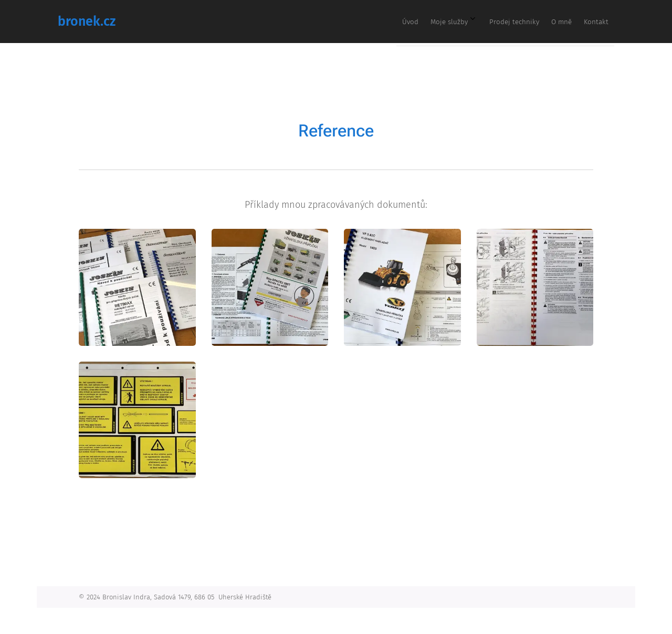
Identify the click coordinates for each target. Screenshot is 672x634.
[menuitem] (522, 22)
